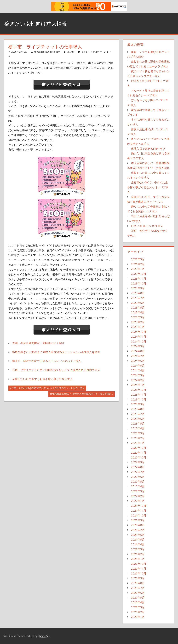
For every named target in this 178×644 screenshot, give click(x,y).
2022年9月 (138, 462)
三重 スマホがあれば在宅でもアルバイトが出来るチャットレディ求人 (48, 388)
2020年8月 (138, 583)
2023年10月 (139, 399)
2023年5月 (138, 423)
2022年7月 (138, 472)
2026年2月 (138, 264)
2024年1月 (138, 385)
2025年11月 (139, 279)
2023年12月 (139, 390)
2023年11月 (139, 395)
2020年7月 (138, 588)
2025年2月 (138, 322)
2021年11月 (139, 511)
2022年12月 (139, 448)
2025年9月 (138, 288)
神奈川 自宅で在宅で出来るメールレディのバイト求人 (47, 361)
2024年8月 (138, 351)
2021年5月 (138, 539)
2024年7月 (138, 356)
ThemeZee (44, 636)
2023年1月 (138, 443)
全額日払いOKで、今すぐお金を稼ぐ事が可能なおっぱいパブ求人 (148, 187)
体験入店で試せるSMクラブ (148, 149)
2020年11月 (139, 569)
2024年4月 (138, 370)
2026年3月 (138, 259)
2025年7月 (138, 298)
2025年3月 (138, 317)
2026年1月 (138, 269)
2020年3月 (138, 607)
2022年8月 (138, 467)
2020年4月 (138, 602)
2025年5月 (138, 307)
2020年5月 (138, 597)
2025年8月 (138, 293)
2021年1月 (138, 559)
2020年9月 (138, 578)
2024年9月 (138, 346)
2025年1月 (138, 327)
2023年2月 (138, 438)
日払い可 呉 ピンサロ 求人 (147, 226)
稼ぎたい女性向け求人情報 (40, 23)
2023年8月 (138, 409)
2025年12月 (139, 274)
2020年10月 (139, 573)
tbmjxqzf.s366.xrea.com (47, 52)
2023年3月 (138, 433)
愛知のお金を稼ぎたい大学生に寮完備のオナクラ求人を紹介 (80, 394)
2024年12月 (139, 332)
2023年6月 (138, 419)
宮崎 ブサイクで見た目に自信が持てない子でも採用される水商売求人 (56, 370)
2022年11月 (139, 453)
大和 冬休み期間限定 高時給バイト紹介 (38, 343)
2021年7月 (138, 530)
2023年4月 (138, 428)
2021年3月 (138, 549)
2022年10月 (139, 457)
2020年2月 (138, 612)
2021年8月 (138, 525)
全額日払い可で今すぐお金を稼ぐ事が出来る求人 (42, 379)
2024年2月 (138, 380)
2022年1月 (138, 501)
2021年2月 (138, 554)
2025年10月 (139, 283)
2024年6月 (138, 361)
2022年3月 (138, 491)
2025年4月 (138, 312)
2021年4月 (138, 544)
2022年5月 (138, 481)
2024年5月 (138, 365)
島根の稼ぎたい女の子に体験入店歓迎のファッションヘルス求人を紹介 (56, 352)
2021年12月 (139, 506)
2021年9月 (138, 520)
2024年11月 (139, 337)
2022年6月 (138, 477)
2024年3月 (138, 375)
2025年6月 (138, 303)
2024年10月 (139, 341)
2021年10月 (139, 515)
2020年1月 (138, 617)
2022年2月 (138, 496)
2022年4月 (138, 486)
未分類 (71, 52)
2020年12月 (139, 564)
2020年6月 (138, 593)
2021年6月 (138, 535)
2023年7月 (138, 414)
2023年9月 (138, 404)
